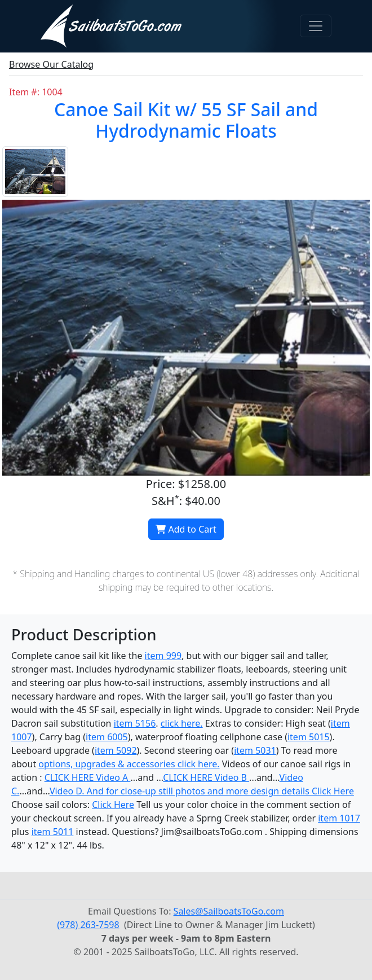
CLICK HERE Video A (88, 777)
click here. (182, 723)
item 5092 (116, 750)
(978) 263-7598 (88, 925)
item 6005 (107, 737)
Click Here (333, 791)
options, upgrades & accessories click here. (129, 764)
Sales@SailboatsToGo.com (229, 911)
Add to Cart (186, 529)
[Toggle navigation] (316, 26)
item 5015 (309, 737)
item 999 (163, 656)
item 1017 (339, 818)
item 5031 (255, 750)
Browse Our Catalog (51, 64)
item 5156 (135, 723)
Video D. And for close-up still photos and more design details (181, 791)
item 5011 (53, 832)
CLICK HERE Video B (206, 777)
